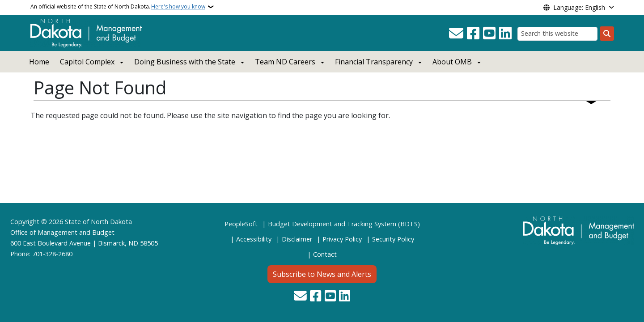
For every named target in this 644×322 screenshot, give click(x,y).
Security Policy (393, 239)
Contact (325, 254)
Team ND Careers (285, 62)
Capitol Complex (87, 62)
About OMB (452, 62)
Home (39, 62)
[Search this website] (557, 34)
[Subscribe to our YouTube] (489, 34)
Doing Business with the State (185, 62)
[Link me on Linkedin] (505, 34)
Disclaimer (297, 239)
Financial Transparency (374, 62)
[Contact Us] (456, 34)
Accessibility (254, 239)
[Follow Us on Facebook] (473, 34)
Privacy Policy (342, 239)
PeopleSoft (241, 224)
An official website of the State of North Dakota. (118, 7)
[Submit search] (607, 34)
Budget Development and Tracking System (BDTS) (344, 224)
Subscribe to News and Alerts (322, 274)
